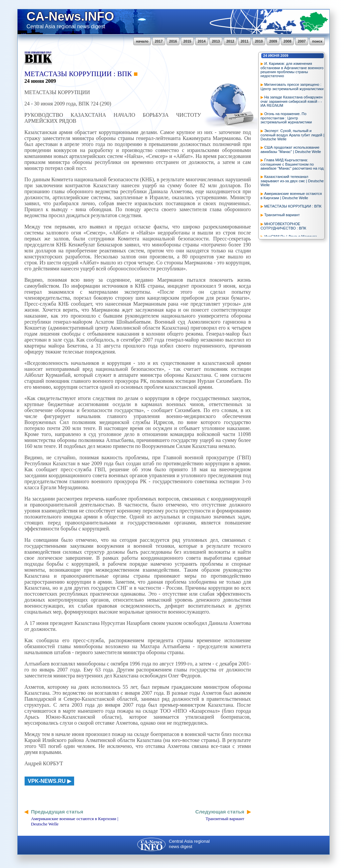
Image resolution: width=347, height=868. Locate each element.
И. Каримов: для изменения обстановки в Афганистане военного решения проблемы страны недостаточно (292, 70)
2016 (173, 41)
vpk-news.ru (47, 781)
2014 (202, 41)
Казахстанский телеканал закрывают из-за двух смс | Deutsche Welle (292, 181)
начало (142, 41)
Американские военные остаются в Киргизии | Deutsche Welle (291, 196)
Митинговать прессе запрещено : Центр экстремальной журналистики (292, 87)
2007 (302, 41)
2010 (259, 41)
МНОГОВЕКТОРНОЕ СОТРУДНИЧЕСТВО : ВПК (283, 226)
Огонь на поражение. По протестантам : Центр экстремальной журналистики (286, 118)
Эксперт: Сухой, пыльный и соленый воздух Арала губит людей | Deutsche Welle (292, 135)
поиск (317, 41)
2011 (245, 41)
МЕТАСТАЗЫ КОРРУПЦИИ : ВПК (293, 206)
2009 (273, 41)
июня (274, 56)
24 (265, 56)
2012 (230, 41)
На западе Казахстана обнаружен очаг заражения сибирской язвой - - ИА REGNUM (292, 101)
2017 (159, 41)
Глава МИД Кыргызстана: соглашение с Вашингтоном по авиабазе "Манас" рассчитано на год (292, 164)
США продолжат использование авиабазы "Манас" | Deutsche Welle (291, 149)
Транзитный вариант (282, 215)
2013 (216, 41)
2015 (187, 41)
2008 (288, 41)
